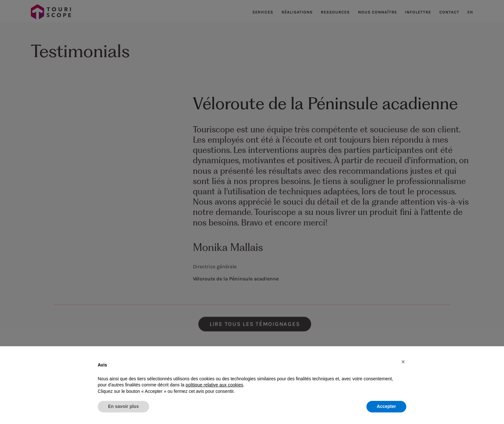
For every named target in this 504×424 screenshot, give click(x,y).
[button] (403, 362)
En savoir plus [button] (123, 406)
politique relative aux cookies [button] (214, 385)
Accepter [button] (386, 406)
